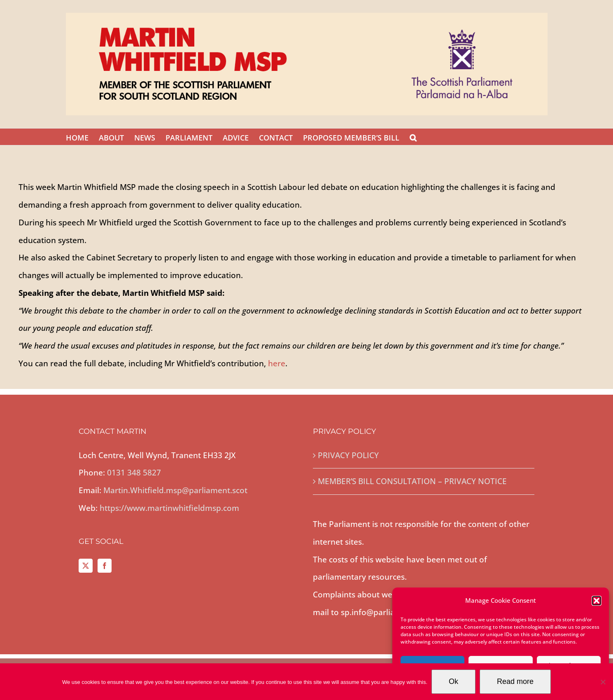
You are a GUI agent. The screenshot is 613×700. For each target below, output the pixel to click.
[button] (597, 601)
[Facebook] (105, 566)
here (277, 363)
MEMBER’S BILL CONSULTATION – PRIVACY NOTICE (412, 481)
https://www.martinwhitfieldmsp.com (169, 508)
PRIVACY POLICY (348, 455)
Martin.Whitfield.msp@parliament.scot (175, 490)
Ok (453, 681)
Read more (515, 681)
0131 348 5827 (134, 473)
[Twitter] (86, 566)
